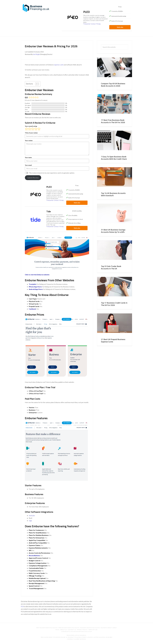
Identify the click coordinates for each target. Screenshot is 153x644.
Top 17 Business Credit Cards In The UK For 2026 (114, 304)
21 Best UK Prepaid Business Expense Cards (113, 340)
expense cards (59, 65)
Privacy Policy (82, 630)
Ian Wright (36, 54)
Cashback (32, 309)
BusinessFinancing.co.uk (36, 8)
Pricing (98, 24)
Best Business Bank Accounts (47, 628)
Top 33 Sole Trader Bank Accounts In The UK (111, 267)
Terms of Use (93, 630)
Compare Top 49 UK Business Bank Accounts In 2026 (113, 85)
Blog (57, 630)
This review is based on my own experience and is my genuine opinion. (52, 173)
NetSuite (32, 516)
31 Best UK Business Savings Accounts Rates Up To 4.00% (113, 231)
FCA (22, 606)
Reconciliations (34, 555)
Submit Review (33, 178)
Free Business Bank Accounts (69, 628)
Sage (30, 521)
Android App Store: (36, 289)
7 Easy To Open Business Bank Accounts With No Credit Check (114, 158)
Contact (93, 24)
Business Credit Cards (109, 628)
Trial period (87, 24)
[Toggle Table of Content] (36, 84)
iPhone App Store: (35, 287)
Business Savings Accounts (90, 628)
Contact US (72, 630)
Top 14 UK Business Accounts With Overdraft (113, 194)
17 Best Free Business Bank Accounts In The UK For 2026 (113, 121)
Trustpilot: (33, 284)
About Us (64, 630)
